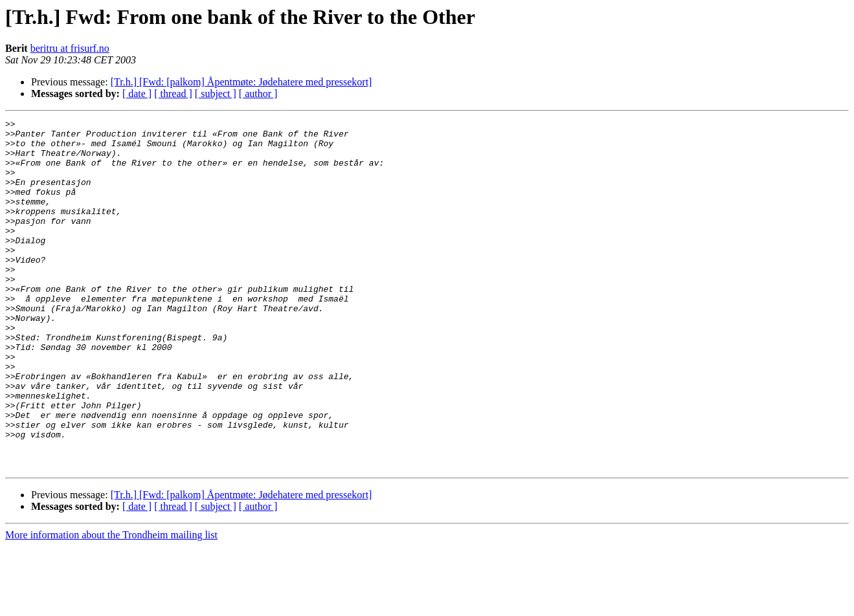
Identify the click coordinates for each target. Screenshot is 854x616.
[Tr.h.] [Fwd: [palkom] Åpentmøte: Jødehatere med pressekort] (242, 82)
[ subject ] (216, 93)
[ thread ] (173, 93)
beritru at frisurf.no (70, 48)
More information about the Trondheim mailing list (111, 605)
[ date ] (137, 93)
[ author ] (258, 93)
